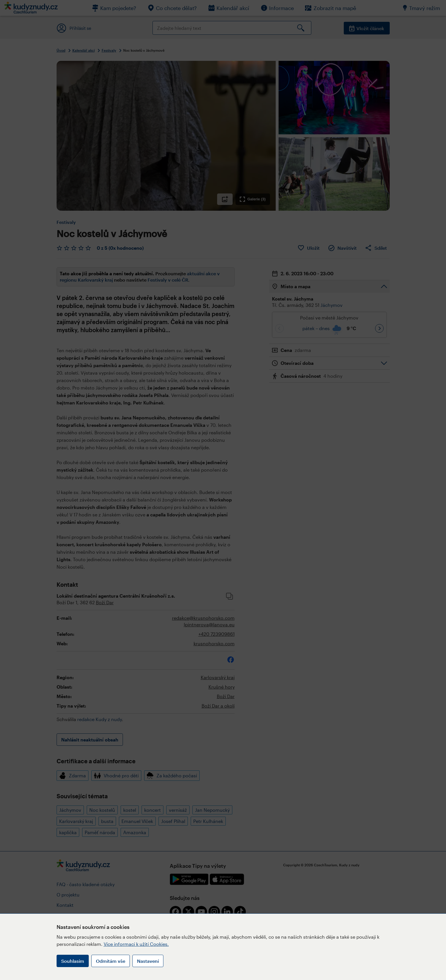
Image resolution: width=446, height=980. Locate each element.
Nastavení (148, 961)
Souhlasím (73, 961)
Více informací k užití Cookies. (136, 944)
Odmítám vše (111, 961)
